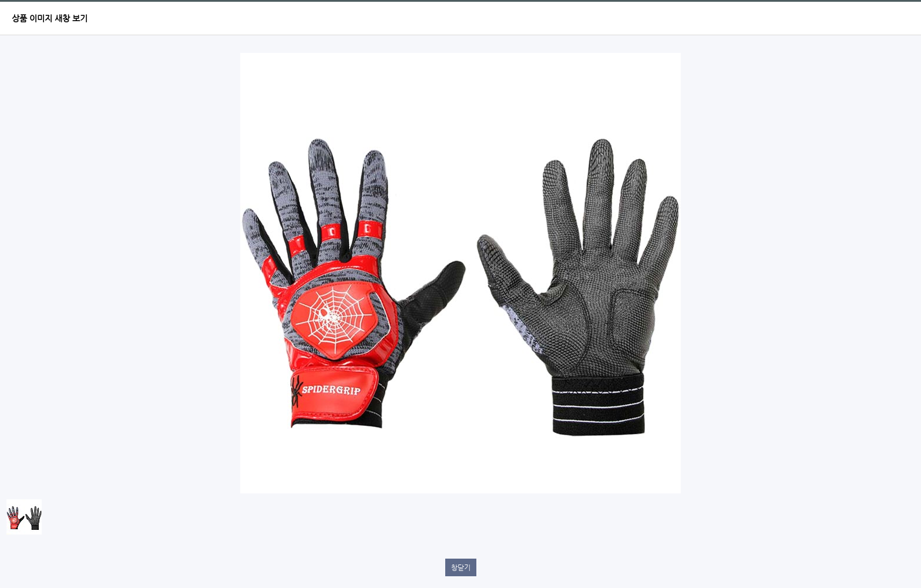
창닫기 (461, 567)
